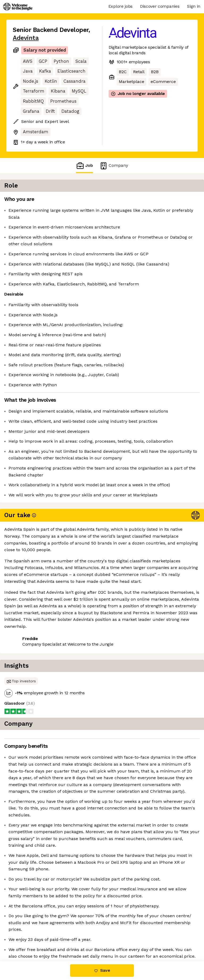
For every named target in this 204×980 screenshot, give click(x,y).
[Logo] (18, 7)
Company (114, 166)
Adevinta (26, 38)
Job (84, 166)
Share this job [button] (27, 679)
